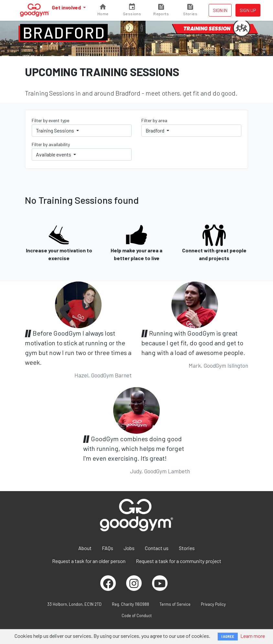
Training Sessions (55, 130)
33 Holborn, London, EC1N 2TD (74, 604)
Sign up (248, 10)
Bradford (64, 32)
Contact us (157, 548)
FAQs (108, 548)
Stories (187, 548)
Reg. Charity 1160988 (131, 604)
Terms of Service (175, 604)
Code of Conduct (137, 615)
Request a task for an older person (89, 561)
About (85, 548)
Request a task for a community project (179, 561)
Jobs (129, 548)
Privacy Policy (213, 604)
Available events (54, 154)
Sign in (220, 10)
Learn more (253, 636)
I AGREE (228, 636)
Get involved (67, 7)
